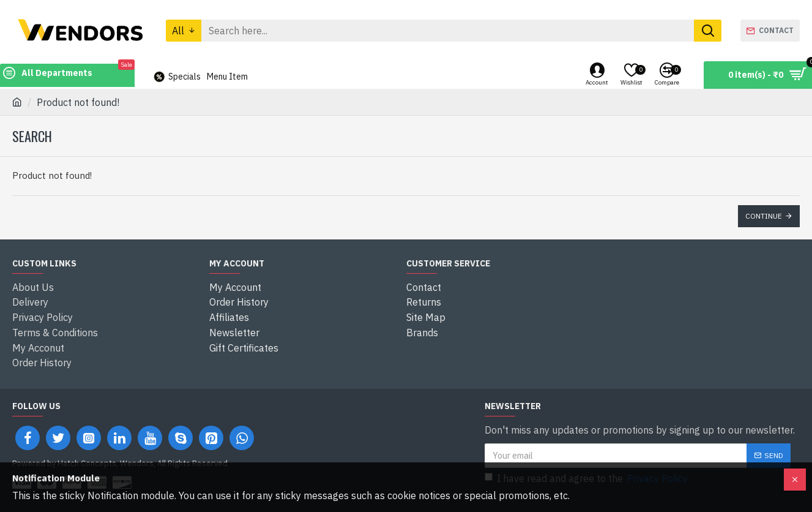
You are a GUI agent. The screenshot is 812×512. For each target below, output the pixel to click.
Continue (764, 216)
